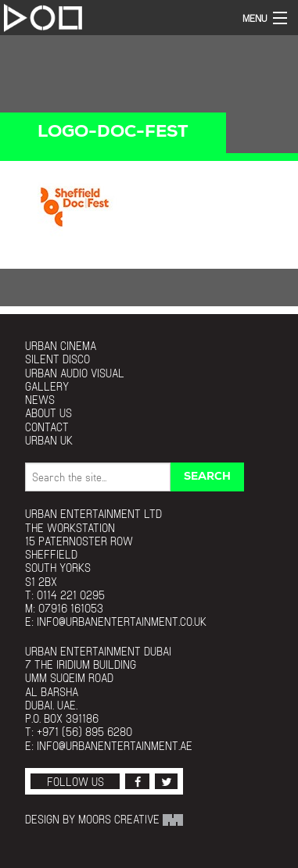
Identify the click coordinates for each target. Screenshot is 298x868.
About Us (48, 413)
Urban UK (49, 440)
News (40, 400)
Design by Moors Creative (104, 819)
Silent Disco (57, 359)
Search (207, 477)
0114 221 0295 (71, 595)
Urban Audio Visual (75, 373)
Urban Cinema (61, 346)
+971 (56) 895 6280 (84, 732)
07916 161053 (71, 608)
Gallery (47, 386)
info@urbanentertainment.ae (115, 746)
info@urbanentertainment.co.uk (122, 622)
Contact (47, 427)
